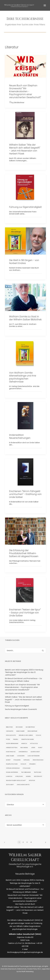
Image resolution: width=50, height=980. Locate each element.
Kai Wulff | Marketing (26, 971)
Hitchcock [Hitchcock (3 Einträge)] (34, 743)
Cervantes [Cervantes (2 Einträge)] (10, 731)
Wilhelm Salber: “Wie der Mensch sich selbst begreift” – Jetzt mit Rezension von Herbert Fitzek (25, 910)
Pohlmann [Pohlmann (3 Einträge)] (17, 760)
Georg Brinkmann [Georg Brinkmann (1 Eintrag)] (12, 743)
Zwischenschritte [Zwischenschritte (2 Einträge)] (23, 785)
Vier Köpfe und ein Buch (25, 904)
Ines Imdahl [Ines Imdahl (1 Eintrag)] (24, 748)
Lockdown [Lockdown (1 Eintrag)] (21, 756)
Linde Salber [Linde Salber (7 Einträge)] (10, 756)
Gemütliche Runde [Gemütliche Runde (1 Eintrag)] (28, 739)
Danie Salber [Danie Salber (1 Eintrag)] (20, 731)
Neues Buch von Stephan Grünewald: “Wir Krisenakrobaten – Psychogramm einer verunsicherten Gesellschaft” (25, 898)
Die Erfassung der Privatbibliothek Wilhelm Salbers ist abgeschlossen (24, 553)
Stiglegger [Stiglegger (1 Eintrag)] (26, 768)
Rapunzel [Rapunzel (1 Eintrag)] (27, 760)
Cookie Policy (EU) (34, 969)
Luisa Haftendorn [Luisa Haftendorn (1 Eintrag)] (34, 756)
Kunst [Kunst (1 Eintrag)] (40, 748)
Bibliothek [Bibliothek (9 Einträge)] (9, 727)
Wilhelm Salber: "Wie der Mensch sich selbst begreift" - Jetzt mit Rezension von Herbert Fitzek (25, 149)
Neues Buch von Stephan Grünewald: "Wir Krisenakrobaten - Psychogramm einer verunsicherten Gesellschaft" (25, 91)
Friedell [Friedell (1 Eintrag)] (16, 739)
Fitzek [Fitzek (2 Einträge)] (8, 739)
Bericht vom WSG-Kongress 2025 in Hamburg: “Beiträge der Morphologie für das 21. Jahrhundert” (25, 883)
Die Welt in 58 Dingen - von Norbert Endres (24, 262)
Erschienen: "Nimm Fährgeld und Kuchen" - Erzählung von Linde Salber (25, 494)
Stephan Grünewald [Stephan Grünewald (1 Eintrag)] (13, 768)
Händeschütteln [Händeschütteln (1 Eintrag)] (12, 748)
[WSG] (19, 5)
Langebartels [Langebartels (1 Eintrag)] (23, 752)
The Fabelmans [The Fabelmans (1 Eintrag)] (26, 772)
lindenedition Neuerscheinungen (20, 436)
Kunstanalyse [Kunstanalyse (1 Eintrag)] (11, 752)
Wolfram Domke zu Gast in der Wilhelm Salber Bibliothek (25, 318)
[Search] (25, 650)
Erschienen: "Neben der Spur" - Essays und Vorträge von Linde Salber (25, 613)
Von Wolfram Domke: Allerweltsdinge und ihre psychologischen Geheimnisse (23, 377)
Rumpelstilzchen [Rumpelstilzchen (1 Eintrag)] (12, 764)
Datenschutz (22, 969)
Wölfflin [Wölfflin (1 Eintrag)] (32, 780)
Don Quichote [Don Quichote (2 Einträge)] (11, 735)
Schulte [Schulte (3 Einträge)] (23, 764)
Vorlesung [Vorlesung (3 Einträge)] (19, 776)
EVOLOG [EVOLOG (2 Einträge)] (38, 735)
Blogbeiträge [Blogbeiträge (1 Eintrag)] (30, 727)
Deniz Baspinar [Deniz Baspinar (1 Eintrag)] (32, 731)
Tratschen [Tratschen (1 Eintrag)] (37, 772)
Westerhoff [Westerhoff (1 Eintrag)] (38, 776)
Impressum (12, 969)
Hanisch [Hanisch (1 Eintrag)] (24, 743)
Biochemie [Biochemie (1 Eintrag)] (19, 727)
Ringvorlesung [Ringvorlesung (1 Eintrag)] (38, 760)
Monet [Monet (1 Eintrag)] (8, 760)
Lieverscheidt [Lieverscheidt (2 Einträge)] (35, 752)
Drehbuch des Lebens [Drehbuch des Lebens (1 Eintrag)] (26, 735)
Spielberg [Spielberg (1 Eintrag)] (32, 764)
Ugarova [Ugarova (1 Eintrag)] (9, 776)
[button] (45, 5)
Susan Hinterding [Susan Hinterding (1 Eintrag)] (12, 772)
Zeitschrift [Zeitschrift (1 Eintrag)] (10, 785)
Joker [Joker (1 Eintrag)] (33, 748)
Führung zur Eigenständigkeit (25, 207)
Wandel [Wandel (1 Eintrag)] (28, 776)
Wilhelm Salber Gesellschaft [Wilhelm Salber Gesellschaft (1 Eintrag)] (16, 780)
